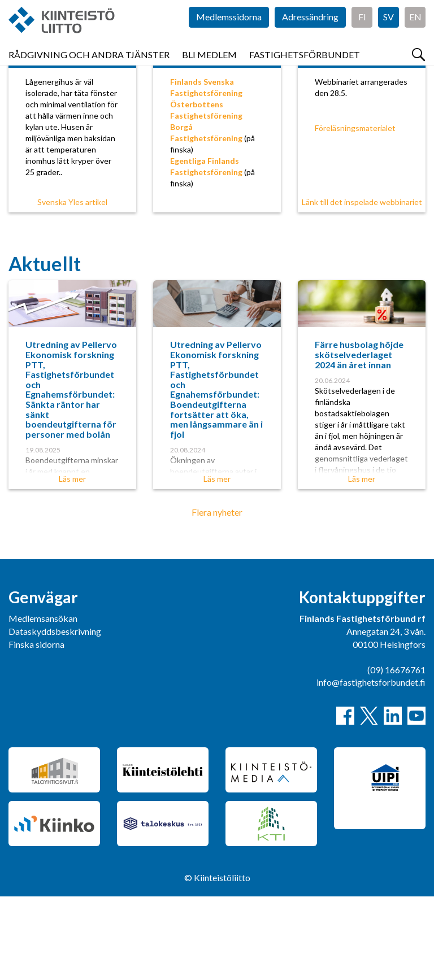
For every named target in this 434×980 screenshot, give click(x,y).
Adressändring (310, 34)
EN (415, 34)
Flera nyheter (217, 596)
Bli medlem (209, 67)
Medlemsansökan (43, 702)
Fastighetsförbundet (305, 67)
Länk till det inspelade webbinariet (362, 286)
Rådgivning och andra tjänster (89, 67)
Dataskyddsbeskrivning (55, 715)
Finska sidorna (36, 728)
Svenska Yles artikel (72, 286)
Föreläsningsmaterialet (355, 212)
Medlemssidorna (229, 34)
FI (362, 34)
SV (389, 34)
